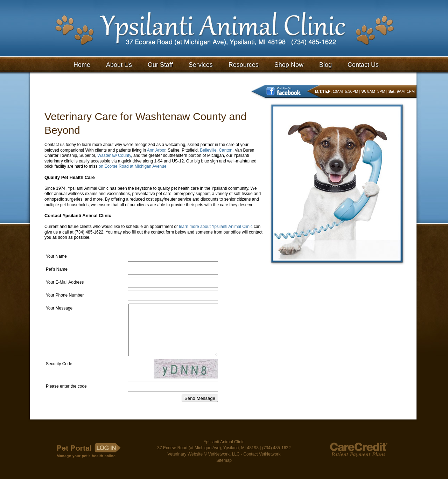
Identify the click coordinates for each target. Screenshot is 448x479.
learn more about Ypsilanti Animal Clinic (216, 227)
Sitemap (224, 472)
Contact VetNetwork (262, 465)
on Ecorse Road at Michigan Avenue (133, 166)
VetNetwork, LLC (224, 465)
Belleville (208, 150)
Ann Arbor (156, 150)
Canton (226, 150)
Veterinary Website (185, 465)
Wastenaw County (114, 155)
